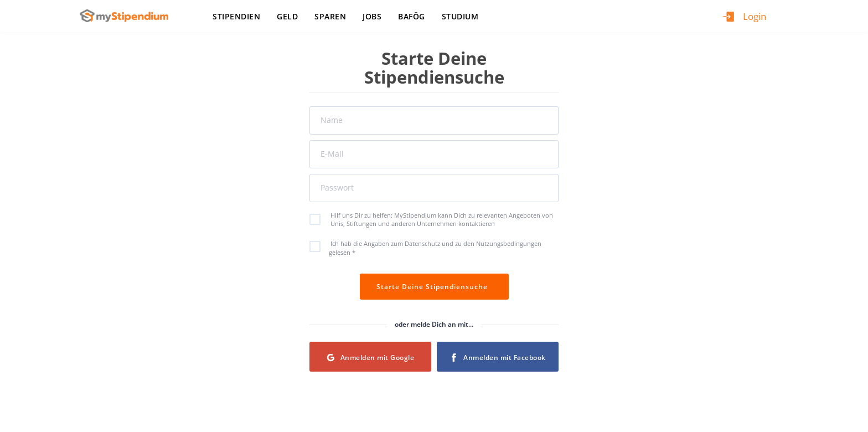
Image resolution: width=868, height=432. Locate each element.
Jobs (372, 16)
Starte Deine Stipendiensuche (434, 287)
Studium (460, 16)
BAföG (412, 16)
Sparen (330, 16)
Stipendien (236, 16)
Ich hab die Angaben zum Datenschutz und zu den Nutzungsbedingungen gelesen (431, 248)
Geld (287, 16)
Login (755, 16)
